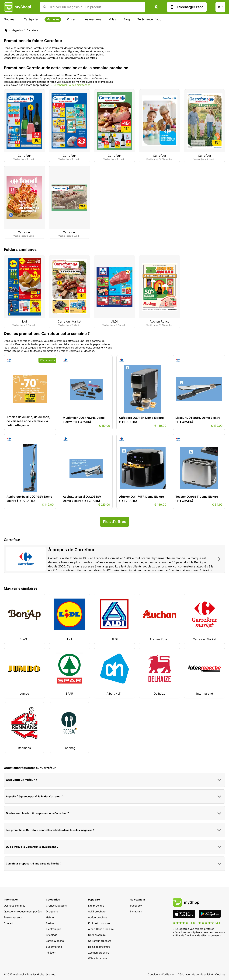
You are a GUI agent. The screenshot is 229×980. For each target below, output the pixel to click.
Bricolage (52, 935)
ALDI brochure (97, 911)
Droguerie (52, 911)
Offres (71, 19)
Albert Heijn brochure (101, 929)
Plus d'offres (114, 522)
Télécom (51, 953)
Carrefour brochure (100, 941)
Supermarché (54, 947)
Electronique (53, 929)
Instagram (136, 911)
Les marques (92, 19)
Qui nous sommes (14, 906)
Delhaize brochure (99, 947)
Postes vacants (13, 917)
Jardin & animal (55, 941)
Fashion (51, 923)
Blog (127, 19)
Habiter (50, 917)
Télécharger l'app (187, 7)
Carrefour (32, 30)
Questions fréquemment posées (23, 911)
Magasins (53, 19)
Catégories (31, 19)
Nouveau (10, 19)
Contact (9, 923)
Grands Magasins (56, 906)
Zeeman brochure (99, 953)
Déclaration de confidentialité (195, 974)
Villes (113, 19)
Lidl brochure (96, 906)
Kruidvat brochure (99, 923)
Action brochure (98, 917)
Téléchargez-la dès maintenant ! (72, 85)
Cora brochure (97, 935)
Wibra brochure (97, 958)
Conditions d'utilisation (161, 974)
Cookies (220, 974)
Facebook (136, 906)
